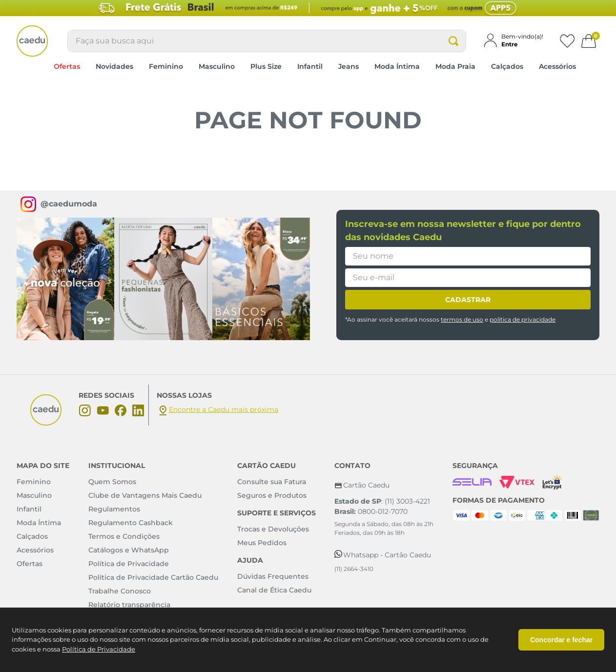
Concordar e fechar (561, 640)
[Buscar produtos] (453, 41)
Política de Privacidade (99, 649)
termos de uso (462, 319)
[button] (517, 40)
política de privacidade (523, 319)
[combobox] (267, 41)
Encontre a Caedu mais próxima (224, 409)
